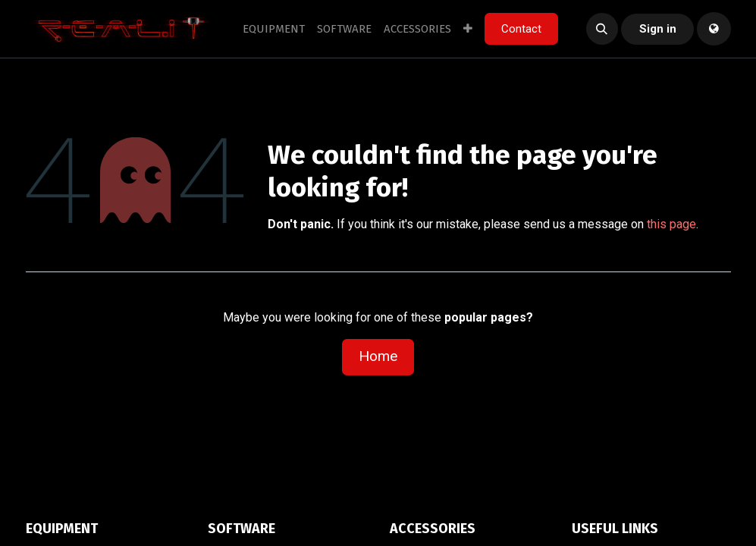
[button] (602, 29)
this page (671, 224)
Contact (521, 29)
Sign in (658, 29)
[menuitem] (274, 29)
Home (378, 356)
